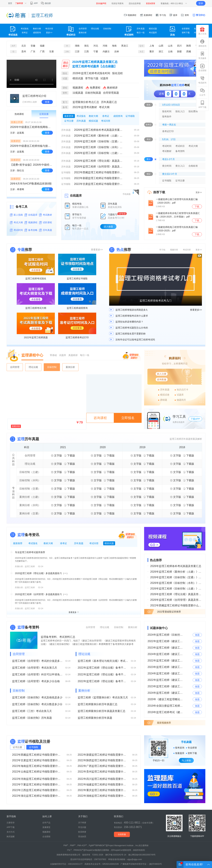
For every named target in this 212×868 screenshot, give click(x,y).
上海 (152, 46)
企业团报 (202, 68)
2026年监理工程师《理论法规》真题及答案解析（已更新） (99, 161)
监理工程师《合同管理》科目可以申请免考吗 (37, 674)
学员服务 (202, 55)
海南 (114, 46)
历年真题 (141, 29)
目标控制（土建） (30, 472)
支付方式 (11, 832)
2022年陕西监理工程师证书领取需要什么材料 (103, 760)
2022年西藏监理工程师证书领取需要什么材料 (99, 172)
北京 (24, 46)
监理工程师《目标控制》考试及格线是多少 (37, 697)
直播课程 (146, 15)
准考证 (25, 33)
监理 (21, 439)
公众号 (202, 92)
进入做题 (108, 227)
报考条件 (167, 117)
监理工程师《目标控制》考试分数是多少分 (37, 704)
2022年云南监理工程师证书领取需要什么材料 (37, 772)
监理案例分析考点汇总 (86, 102)
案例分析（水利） (30, 505)
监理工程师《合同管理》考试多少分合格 (36, 681)
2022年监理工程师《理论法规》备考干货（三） (103, 668)
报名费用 (193, 111)
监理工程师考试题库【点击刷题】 (95, 66)
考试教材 (47, 215)
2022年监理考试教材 (85, 107)
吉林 (117, 51)
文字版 (56, 456)
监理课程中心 (32, 355)
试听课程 (47, 222)
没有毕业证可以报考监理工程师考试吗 (135, 340)
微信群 (46, 3)
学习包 (161, 15)
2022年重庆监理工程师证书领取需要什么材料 (103, 790)
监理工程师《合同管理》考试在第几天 (35, 668)
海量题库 (180, 753)
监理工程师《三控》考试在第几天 (32, 711)
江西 (86, 51)
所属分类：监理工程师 (25, 566)
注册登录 (11, 823)
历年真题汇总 (109, 102)
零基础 (53, 355)
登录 (201, 3)
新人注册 (162, 374)
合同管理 (83, 29)
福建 (42, 46)
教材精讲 (110, 88)
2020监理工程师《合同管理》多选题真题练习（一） (42, 594)
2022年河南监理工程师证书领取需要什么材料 (37, 779)
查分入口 (180, 166)
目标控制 (107, 29)
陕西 (189, 46)
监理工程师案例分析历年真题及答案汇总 (102, 711)
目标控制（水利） (30, 480)
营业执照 (82, 837)
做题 (197, 635)
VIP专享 (122, 214)
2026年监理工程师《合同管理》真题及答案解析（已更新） (99, 167)
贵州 (24, 51)
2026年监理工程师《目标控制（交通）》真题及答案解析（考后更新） (99, 141)
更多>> (49, 33)
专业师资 (192, 748)
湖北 (86, 46)
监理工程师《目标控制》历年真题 (32, 718)
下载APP (195, 419)
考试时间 (18, 230)
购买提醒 (11, 837)
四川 (179, 46)
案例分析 (83, 33)
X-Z (141, 52)
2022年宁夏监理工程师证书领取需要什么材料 (37, 785)
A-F (13, 46)
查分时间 (167, 166)
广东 (33, 51)
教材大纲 (37, 29)
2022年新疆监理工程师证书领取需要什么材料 (99, 178)
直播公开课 (17, 122)
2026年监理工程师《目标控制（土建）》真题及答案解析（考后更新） (99, 153)
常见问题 (82, 827)
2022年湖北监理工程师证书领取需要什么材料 (37, 796)
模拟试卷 (165, 395)
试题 (65, 78)
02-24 (41, 566)
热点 (120, 250)
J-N (67, 52)
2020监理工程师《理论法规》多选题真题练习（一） (42, 573)
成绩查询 (37, 33)
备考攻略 (33, 230)
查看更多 (74, 612)
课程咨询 (202, 43)
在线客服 (122, 834)
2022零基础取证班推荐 (169, 612)
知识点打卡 (183, 390)
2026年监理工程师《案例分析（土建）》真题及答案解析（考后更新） (99, 136)
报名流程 (117, 73)
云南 (170, 51)
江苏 (77, 51)
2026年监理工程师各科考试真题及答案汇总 (99, 130)
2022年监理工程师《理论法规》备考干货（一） (103, 681)
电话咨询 (202, 80)
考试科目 (180, 146)
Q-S (141, 46)
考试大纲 (18, 222)
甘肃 (52, 51)
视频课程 (130, 15)
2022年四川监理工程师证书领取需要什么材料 (103, 779)
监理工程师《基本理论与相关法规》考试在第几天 (103, 661)
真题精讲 (73, 355)
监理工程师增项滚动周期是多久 (132, 310)
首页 (10, 3)
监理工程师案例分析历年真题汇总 (98, 704)
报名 (65, 73)
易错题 (164, 400)
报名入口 (180, 111)
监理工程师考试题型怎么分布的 (132, 328)
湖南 (77, 46)
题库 (173, 15)
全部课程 (186, 29)
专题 (21, 250)
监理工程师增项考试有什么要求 (132, 316)
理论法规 (95, 29)
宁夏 (96, 51)
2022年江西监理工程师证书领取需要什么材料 (37, 790)
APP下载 (202, 104)
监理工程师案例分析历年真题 (95, 718)
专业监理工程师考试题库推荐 (30, 552)
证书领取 (66, 172)
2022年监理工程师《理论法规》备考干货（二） (103, 674)
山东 (170, 46)
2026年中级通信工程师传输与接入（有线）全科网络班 (31, 146)
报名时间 (167, 111)
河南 (105, 46)
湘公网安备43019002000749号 (142, 855)
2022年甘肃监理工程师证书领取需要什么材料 (99, 184)
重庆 (152, 51)
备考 (65, 107)
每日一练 (141, 33)
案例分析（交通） (30, 513)
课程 (65, 88)
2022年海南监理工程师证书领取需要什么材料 (37, 766)
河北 (96, 46)
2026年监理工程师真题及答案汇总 (95, 62)
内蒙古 (106, 51)
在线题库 (33, 215)
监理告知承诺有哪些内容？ (129, 322)
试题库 (104, 78)
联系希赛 (82, 832)
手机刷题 (127, 194)
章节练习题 (92, 78)
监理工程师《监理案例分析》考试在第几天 (103, 697)
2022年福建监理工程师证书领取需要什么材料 (103, 785)
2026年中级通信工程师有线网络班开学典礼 (31, 127)
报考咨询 (180, 748)
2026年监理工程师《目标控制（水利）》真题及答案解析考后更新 (99, 147)
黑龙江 (125, 46)
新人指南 (18, 215)
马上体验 (186, 760)
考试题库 (153, 33)
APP (34, 3)
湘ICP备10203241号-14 (116, 855)
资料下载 (186, 33)
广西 (42, 51)
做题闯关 (181, 400)
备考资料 (180, 151)
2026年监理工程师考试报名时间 (91, 73)
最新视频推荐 (164, 723)
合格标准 (193, 166)
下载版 (70, 456)
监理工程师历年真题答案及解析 (186, 439)
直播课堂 (16, 141)
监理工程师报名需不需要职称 (131, 334)
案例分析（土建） (30, 497)
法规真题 (78, 93)
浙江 (161, 51)
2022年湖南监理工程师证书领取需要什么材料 (103, 796)
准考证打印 (168, 131)
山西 (161, 46)
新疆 (179, 51)
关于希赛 (82, 823)
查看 (47, 102)
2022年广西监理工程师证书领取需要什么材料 (103, 766)
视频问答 (174, 250)
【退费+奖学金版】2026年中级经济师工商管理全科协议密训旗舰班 (31, 165)
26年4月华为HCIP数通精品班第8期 (31, 184)
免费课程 (93, 88)
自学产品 (46, 823)
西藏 (189, 51)
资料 (185, 15)
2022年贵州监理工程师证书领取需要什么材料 (103, 772)
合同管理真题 (111, 93)
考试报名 (25, 29)
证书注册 (180, 181)
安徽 (33, 46)
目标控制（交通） (30, 489)
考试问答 (49, 29)
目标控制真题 (93, 93)
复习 (65, 102)
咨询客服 (162, 379)
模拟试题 (153, 29)
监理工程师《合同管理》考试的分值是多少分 (37, 661)
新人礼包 (202, 31)
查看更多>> (97, 250)
